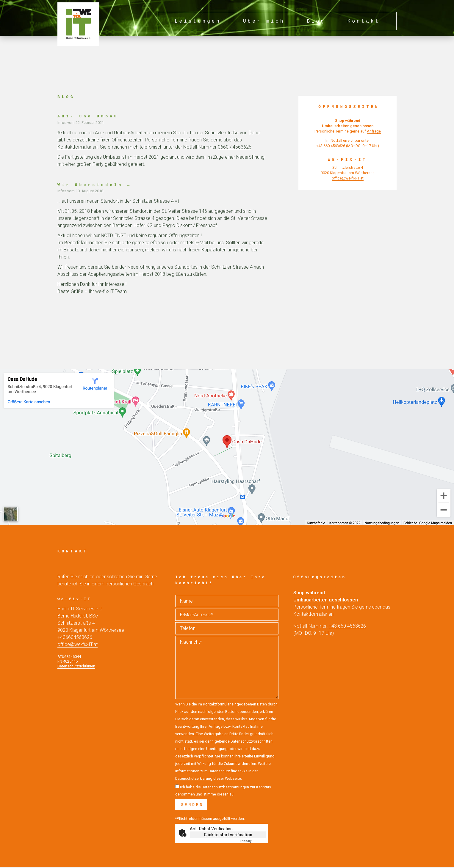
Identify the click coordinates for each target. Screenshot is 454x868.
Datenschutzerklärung (194, 778)
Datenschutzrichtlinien (76, 666)
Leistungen (198, 21)
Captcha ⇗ (253, 842)
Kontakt (364, 21)
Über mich (264, 21)
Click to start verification (228, 836)
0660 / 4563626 (235, 147)
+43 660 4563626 (347, 626)
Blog (316, 21)
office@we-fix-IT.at (78, 644)
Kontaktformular (74, 147)
